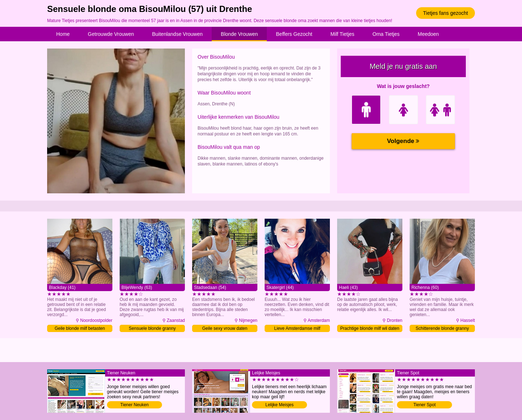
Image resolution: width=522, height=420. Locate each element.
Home (63, 34)
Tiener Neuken (134, 405)
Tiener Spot (424, 405)
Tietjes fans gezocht (446, 13)
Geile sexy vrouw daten (225, 328)
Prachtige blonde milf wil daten (370, 328)
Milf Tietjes (342, 34)
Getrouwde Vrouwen (111, 34)
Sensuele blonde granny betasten (152, 329)
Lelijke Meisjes (279, 405)
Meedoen (428, 34)
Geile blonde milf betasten (80, 328)
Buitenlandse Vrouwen (177, 34)
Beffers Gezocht (294, 34)
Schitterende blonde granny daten (442, 329)
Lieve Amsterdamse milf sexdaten (297, 329)
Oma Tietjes (386, 34)
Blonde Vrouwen (239, 34)
